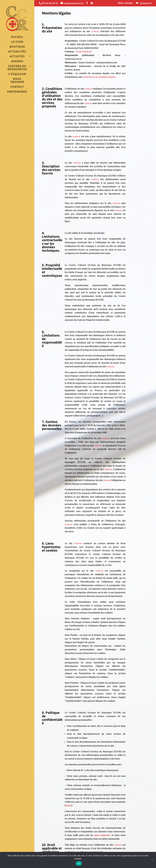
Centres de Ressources (17, 68)
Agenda (17, 61)
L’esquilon (17, 74)
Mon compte (125, 3)
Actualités (17, 52)
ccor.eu (95, 31)
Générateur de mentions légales (99, 77)
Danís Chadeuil (84, 52)
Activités (17, 56)
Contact (17, 87)
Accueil (17, 37)
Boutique (17, 47)
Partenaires (17, 92)
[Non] (152, 860)
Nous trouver (17, 81)
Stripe (68, 806)
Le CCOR (17, 42)
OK (79, 864)
